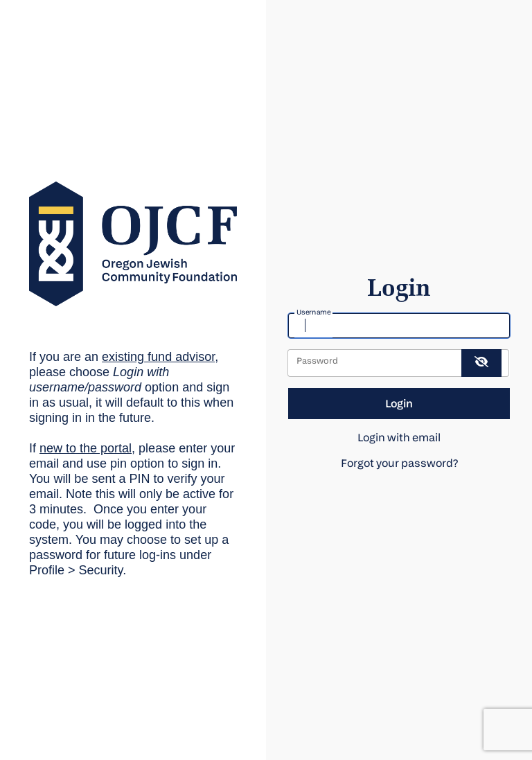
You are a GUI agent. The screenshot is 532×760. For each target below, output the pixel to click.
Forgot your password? (399, 463)
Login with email (399, 438)
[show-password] (481, 363)
